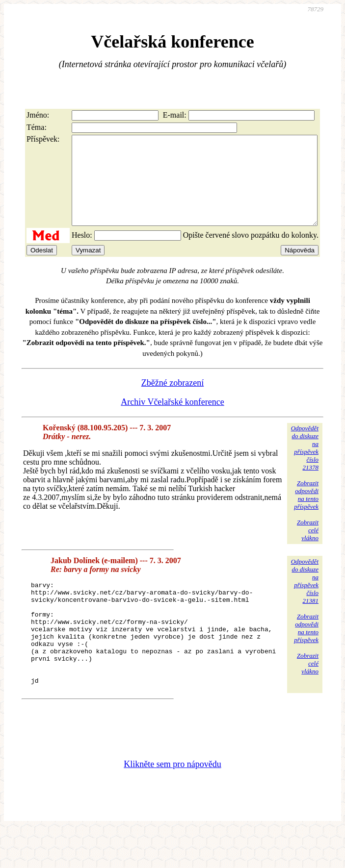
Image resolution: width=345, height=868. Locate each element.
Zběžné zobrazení (172, 400)
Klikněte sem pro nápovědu (172, 802)
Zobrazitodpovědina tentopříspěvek (306, 512)
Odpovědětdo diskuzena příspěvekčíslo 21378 (305, 465)
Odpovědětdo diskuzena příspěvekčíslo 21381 (305, 599)
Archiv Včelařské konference (172, 420)
